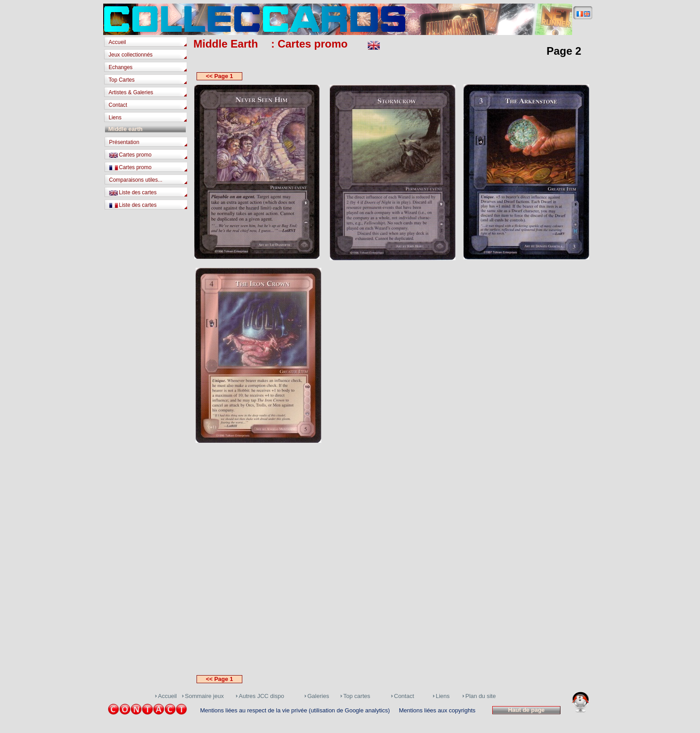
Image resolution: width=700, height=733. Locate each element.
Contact (118, 105)
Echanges (120, 67)
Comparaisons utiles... (136, 180)
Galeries (318, 696)
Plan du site (481, 696)
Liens (115, 118)
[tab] (148, 43)
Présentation (124, 142)
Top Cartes (122, 80)
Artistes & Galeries (131, 92)
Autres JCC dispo (261, 696)
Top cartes (357, 696)
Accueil (117, 42)
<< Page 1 (220, 76)
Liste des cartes (138, 192)
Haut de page (527, 710)
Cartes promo (135, 155)
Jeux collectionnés (131, 55)
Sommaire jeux (204, 696)
